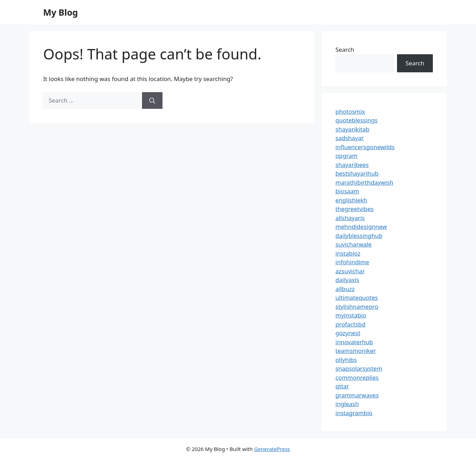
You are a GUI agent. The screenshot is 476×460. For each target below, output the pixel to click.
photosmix (350, 111)
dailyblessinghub (359, 236)
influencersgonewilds (365, 147)
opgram (346, 156)
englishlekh (351, 200)
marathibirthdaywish (364, 182)
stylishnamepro (357, 306)
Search (345, 50)
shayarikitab (352, 129)
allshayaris (350, 218)
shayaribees (352, 165)
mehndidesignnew (361, 227)
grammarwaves (357, 395)
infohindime (352, 262)
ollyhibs (346, 360)
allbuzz (345, 289)
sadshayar (350, 138)
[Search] (152, 100)
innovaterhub (354, 342)
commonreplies (357, 377)
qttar (342, 386)
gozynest (348, 333)
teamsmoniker (356, 351)
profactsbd (350, 324)
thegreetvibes (355, 209)
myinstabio (351, 315)
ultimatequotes (357, 297)
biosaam (347, 191)
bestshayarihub (357, 173)
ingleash (347, 404)
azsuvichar (350, 271)
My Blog (61, 12)
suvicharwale (354, 244)
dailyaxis (347, 280)
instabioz (348, 253)
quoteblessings (356, 120)
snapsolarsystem (359, 368)
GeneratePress (272, 449)
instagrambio (354, 413)
